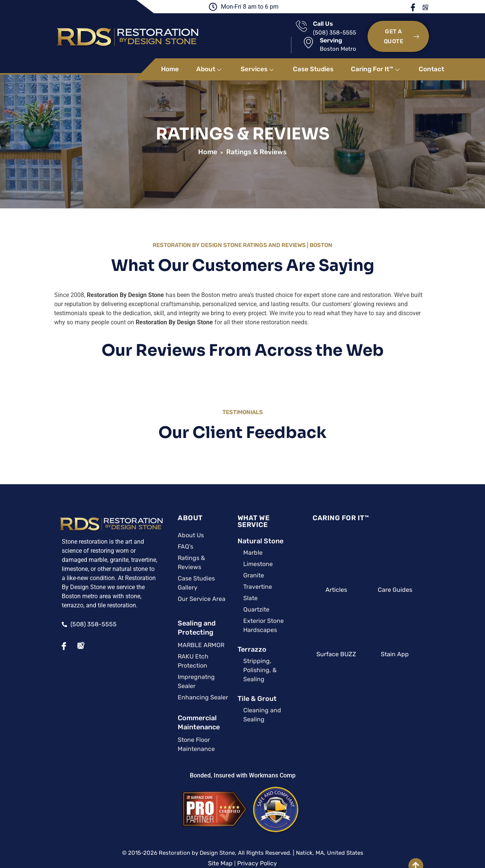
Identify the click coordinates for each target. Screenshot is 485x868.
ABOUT (167, 508)
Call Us (251, 27)
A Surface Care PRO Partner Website (243, 836)
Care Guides (413, 580)
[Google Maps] (56, 637)
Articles (346, 580)
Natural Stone (245, 525)
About (210, 59)
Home (170, 59)
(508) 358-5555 (262, 36)
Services (258, 59)
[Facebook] (40, 637)
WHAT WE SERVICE (254, 508)
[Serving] (313, 30)
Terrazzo (237, 633)
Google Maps (444, 7)
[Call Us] (229, 30)
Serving (335, 27)
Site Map (220, 827)
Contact (431, 59)
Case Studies (313, 59)
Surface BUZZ (346, 645)
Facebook (433, 7)
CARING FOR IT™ (347, 508)
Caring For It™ (376, 59)
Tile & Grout (242, 673)
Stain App (413, 645)
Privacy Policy (257, 827)
